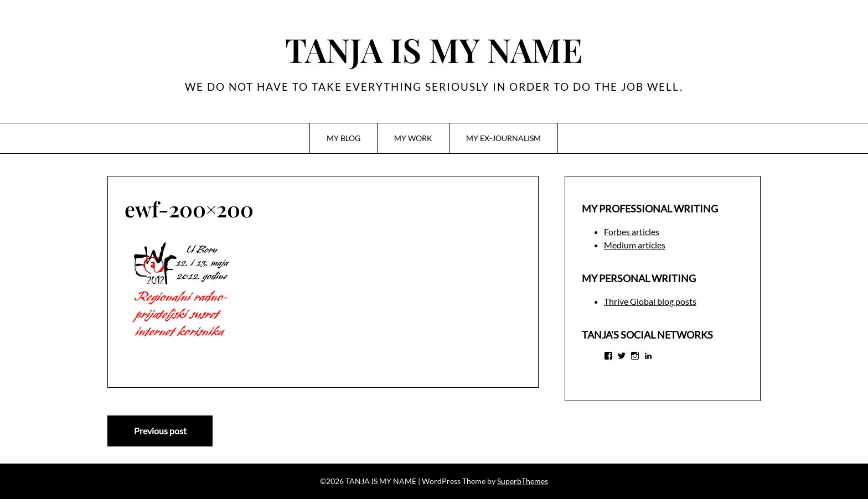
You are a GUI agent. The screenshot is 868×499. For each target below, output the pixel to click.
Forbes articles (632, 232)
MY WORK (413, 138)
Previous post (160, 431)
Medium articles (635, 245)
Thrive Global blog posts (650, 301)
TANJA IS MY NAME (434, 49)
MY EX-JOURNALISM (503, 138)
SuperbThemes (523, 481)
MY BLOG (343, 138)
